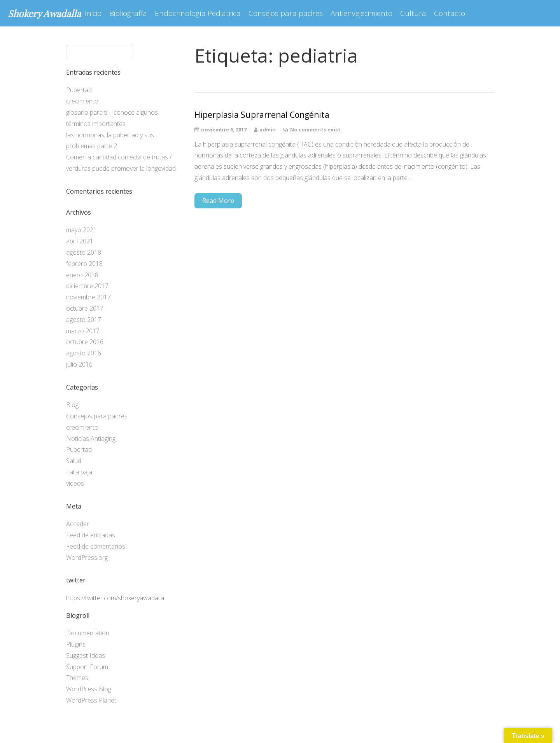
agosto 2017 (84, 320)
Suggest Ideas (86, 656)
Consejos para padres (286, 13)
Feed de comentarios (96, 546)
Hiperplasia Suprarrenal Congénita (262, 115)
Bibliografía (128, 13)
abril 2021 (80, 241)
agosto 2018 (84, 252)
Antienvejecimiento (361, 13)
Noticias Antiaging (91, 439)
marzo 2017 (83, 331)
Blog (72, 405)
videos (75, 483)
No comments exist (315, 129)
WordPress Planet (91, 700)
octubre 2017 (85, 308)
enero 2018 (82, 275)
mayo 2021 (81, 230)
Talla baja (79, 472)
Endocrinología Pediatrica (198, 13)
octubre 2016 (85, 342)
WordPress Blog (89, 689)
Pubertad (79, 90)
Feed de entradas (91, 535)
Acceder (78, 524)
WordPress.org (87, 558)
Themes (77, 678)
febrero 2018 (84, 264)
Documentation (88, 633)
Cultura (413, 13)
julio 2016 (79, 364)
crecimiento (82, 101)
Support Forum (87, 667)
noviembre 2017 (88, 297)
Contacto (450, 13)
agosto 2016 (84, 353)
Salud (74, 461)
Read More (218, 201)
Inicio (93, 13)
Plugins (76, 644)
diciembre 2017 (87, 286)
